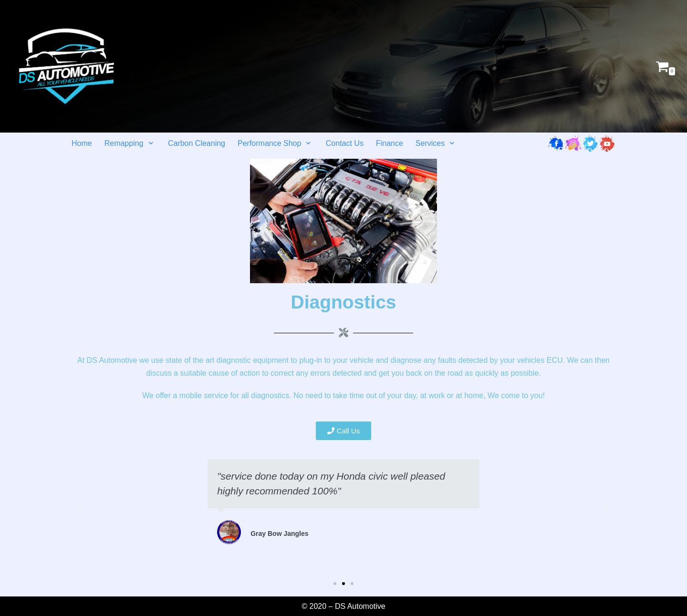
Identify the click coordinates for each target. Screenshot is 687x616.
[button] (343, 431)
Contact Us (345, 143)
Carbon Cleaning (197, 143)
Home (82, 143)
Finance (390, 143)
